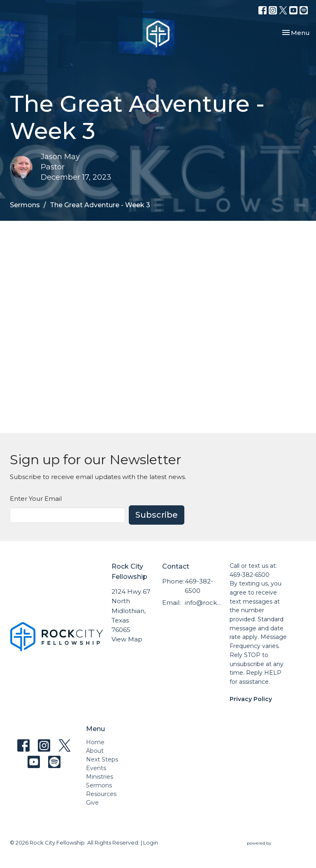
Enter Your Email (36, 499)
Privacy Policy (251, 699)
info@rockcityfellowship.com (203, 603)
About (95, 751)
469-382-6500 (199, 586)
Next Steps (102, 759)
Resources (101, 794)
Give (92, 803)
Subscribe (157, 515)
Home (95, 742)
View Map (127, 639)
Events (96, 768)
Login (151, 843)
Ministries (100, 777)
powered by (276, 843)
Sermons (25, 205)
